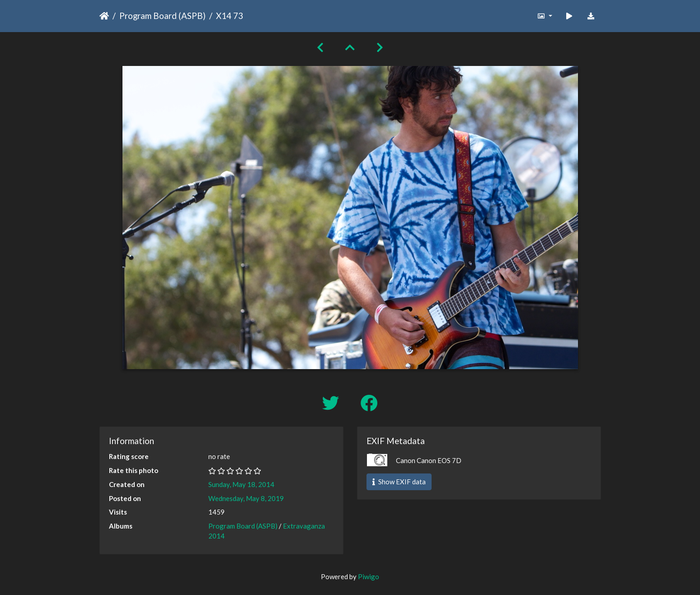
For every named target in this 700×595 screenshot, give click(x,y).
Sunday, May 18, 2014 (241, 484)
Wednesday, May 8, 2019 (246, 498)
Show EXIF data (399, 482)
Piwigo (369, 576)
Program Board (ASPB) (162, 16)
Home (104, 16)
